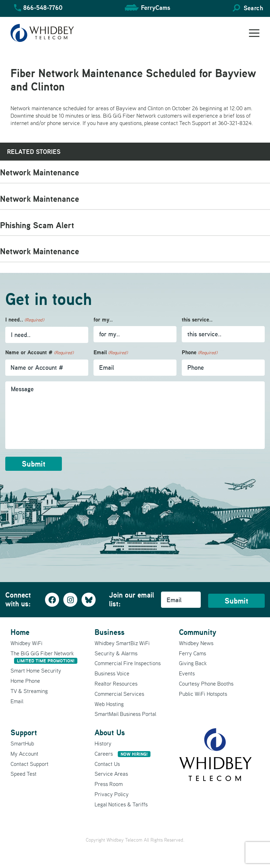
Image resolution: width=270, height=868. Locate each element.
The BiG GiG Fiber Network (44, 657)
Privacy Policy (112, 794)
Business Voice (112, 673)
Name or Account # (39, 353)
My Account (24, 754)
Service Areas (111, 774)
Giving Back (193, 663)
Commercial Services (119, 694)
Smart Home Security (36, 670)
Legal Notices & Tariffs (121, 804)
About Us (110, 732)
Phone (200, 353)
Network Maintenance (40, 172)
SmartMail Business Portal (125, 714)
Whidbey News (196, 643)
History (103, 743)
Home (20, 632)
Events (187, 673)
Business (110, 632)
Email (111, 353)
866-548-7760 (43, 8)
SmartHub (22, 743)
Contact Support (30, 764)
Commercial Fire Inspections (128, 663)
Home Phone (25, 681)
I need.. (25, 320)
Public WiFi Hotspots (203, 694)
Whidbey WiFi (27, 643)
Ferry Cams (192, 653)
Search (253, 8)
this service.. (197, 320)
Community (198, 632)
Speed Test (24, 774)
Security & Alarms (116, 653)
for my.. (103, 320)
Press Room (109, 784)
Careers (123, 754)
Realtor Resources (116, 683)
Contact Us (107, 764)
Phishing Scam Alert (37, 225)
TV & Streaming (29, 691)
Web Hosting (109, 704)
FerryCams (156, 8)
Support (24, 732)
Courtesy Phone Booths (206, 683)
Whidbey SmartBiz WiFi (122, 643)
